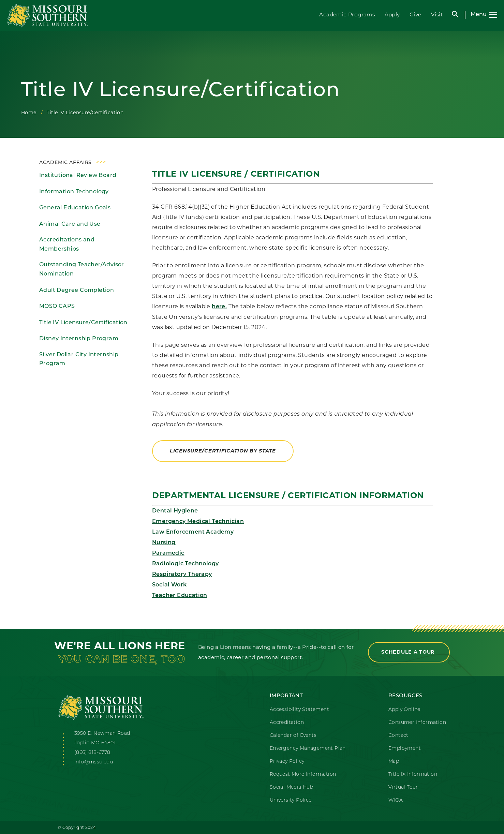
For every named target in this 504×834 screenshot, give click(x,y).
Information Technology (74, 192)
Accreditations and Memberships (67, 245)
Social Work (169, 585)
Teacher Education (180, 596)
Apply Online (404, 710)
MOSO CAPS (57, 307)
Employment (405, 749)
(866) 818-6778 (92, 753)
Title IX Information (413, 775)
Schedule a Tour (409, 652)
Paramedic (168, 553)
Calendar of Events (293, 736)
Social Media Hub (291, 787)
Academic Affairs (65, 163)
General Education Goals (75, 208)
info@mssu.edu (94, 762)
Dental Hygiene (175, 511)
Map (394, 762)
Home (29, 113)
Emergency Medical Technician (198, 522)
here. (219, 307)
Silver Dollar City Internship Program (79, 360)
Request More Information (303, 775)
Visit (437, 14)
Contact (398, 736)
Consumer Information (417, 723)
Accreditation (287, 723)
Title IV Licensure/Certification (83, 323)
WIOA (396, 800)
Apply (392, 14)
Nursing (164, 543)
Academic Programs (347, 14)
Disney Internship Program (79, 339)
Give (416, 14)
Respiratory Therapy (182, 575)
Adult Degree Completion (77, 291)
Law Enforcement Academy (193, 532)
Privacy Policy (287, 762)
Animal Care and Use (70, 224)
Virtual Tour (403, 787)
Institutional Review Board (78, 176)
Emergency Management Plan (308, 749)
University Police (291, 800)
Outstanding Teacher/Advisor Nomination (82, 270)
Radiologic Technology (185, 564)
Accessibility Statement (299, 710)
